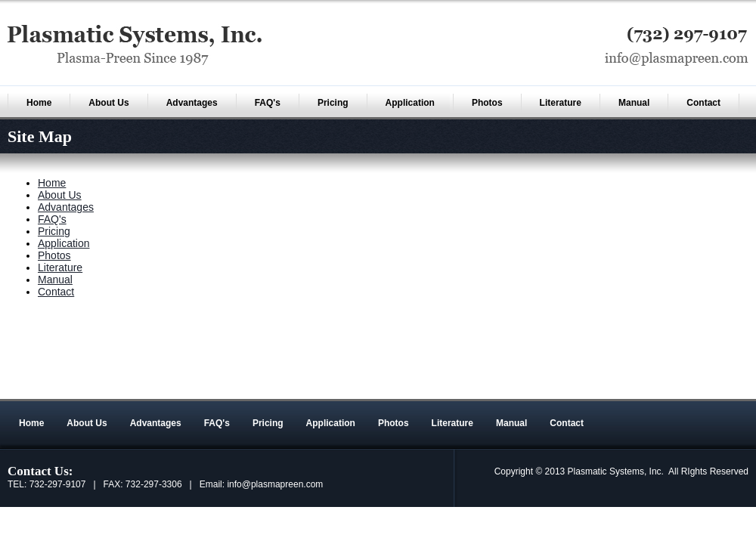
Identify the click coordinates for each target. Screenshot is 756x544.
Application (410, 103)
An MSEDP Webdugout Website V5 (623, 391)
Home (39, 103)
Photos (487, 103)
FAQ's (268, 103)
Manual (634, 103)
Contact (703, 103)
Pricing (333, 103)
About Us (108, 103)
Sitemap (723, 391)
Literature (561, 103)
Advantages (192, 103)
